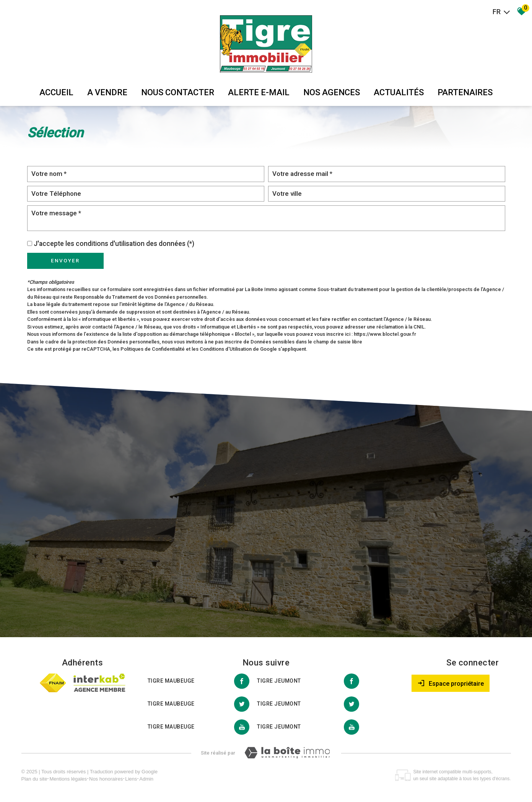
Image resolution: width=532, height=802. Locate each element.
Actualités (399, 92)
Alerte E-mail (259, 92)
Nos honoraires (106, 779)
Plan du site (34, 779)
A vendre (107, 92)
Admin (146, 779)
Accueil (56, 92)
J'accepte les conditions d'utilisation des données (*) (114, 244)
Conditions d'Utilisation (226, 349)
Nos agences (332, 92)
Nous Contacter (178, 92)
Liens (131, 779)
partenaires (465, 92)
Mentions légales (68, 779)
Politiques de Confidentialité (153, 349)
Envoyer (65, 261)
